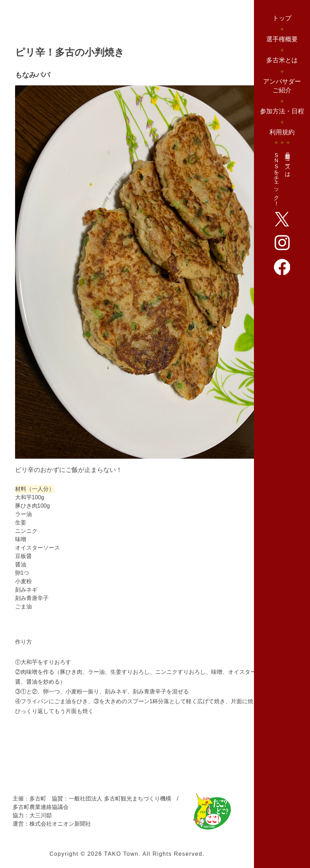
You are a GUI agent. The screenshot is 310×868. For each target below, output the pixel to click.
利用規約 (282, 132)
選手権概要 (282, 39)
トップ (282, 18)
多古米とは (282, 60)
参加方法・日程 (282, 111)
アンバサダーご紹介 (282, 86)
